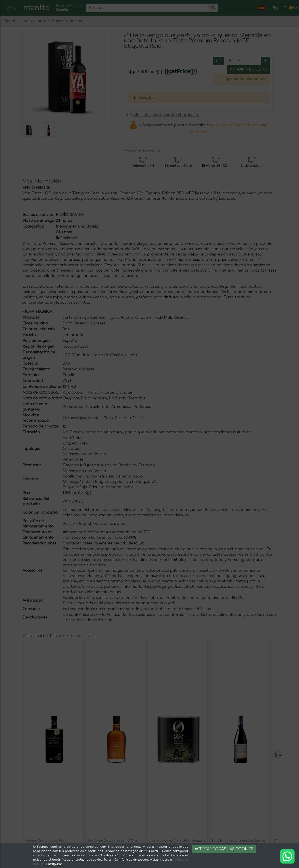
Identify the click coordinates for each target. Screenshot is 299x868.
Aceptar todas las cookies (224, 849)
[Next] (278, 755)
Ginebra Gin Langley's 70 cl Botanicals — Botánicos (45, 842)
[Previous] (27, 755)
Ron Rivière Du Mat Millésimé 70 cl (112, 841)
